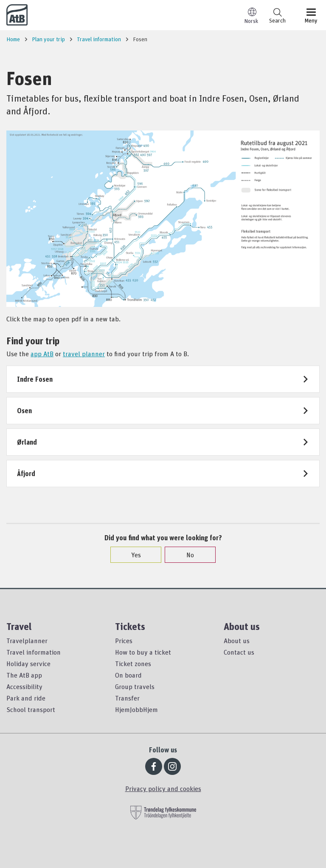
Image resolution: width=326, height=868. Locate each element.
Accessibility (24, 686)
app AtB (42, 354)
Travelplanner (27, 641)
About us (237, 641)
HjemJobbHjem (136, 709)
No (186, 555)
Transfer (127, 698)
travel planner (84, 354)
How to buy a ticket (143, 652)
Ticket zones (133, 664)
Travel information (34, 652)
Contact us (239, 652)
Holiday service (28, 664)
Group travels (135, 686)
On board (128, 675)
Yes (132, 555)
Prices (124, 641)
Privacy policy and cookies (163, 789)
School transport (31, 709)
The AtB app (24, 675)
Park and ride (26, 698)
